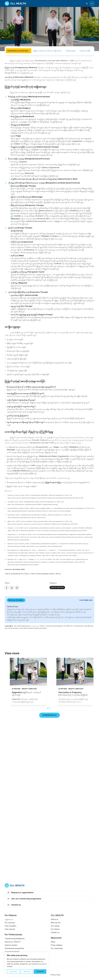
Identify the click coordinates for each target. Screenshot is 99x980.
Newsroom (56, 938)
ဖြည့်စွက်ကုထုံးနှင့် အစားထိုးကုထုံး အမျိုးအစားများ (48, 51)
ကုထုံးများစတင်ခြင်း (85, 51)
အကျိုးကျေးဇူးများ (71, 51)
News (53, 942)
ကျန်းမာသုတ (9, 919)
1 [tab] (48, 708)
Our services (10, 923)
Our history (55, 929)
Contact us (14, 905)
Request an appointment (20, 893)
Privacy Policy (55, 975)
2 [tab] (50, 708)
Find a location (10, 926)
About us (54, 919)
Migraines (15, 219)
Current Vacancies (12, 952)
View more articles (49, 715)
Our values (55, 926)
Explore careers (11, 945)
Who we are (56, 923)
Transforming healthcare (15, 939)
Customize (13, 971)
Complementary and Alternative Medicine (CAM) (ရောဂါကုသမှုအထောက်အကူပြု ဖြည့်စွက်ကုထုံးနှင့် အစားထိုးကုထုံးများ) (19, 51)
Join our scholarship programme (24, 899)
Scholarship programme (14, 948)
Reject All (27, 971)
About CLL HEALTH (13, 942)
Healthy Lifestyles (57, 587)
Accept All (40, 971)
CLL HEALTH (57, 915)
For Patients (11, 915)
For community (57, 948)
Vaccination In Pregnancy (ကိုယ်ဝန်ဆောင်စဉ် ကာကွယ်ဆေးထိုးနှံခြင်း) (73, 694)
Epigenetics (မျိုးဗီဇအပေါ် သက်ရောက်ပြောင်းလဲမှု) (26, 694)
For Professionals (13, 935)
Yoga (56, 447)
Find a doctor (10, 929)
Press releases (57, 945)
